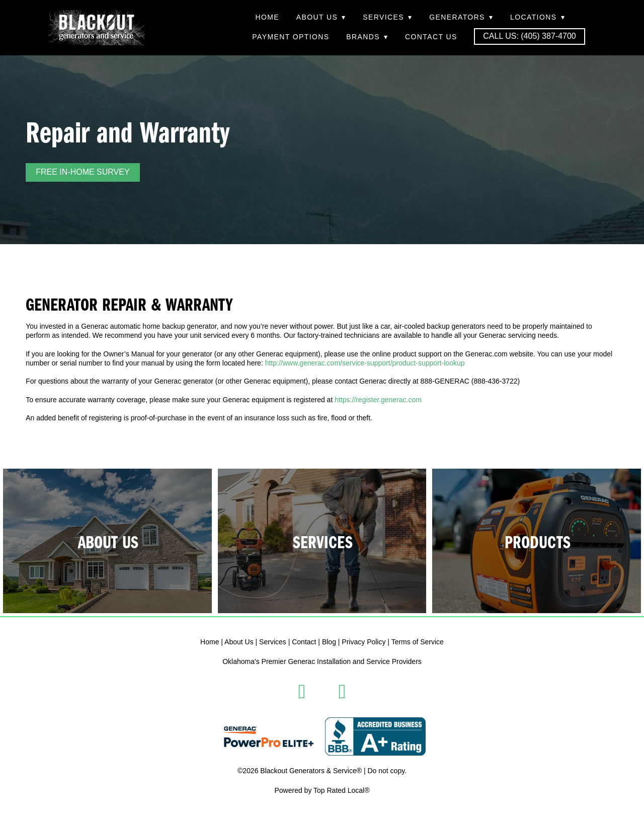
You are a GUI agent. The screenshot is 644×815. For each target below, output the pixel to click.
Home (267, 17)
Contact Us (431, 37)
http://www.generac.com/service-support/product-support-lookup (365, 363)
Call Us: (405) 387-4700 (529, 36)
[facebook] (302, 692)
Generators (461, 17)
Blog (329, 642)
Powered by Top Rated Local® (322, 790)
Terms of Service (418, 642)
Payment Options (291, 37)
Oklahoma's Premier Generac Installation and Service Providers (322, 661)
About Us (321, 17)
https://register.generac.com (378, 400)
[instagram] (342, 692)
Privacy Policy (364, 642)
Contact (304, 642)
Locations (538, 17)
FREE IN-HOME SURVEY (83, 172)
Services (387, 17)
